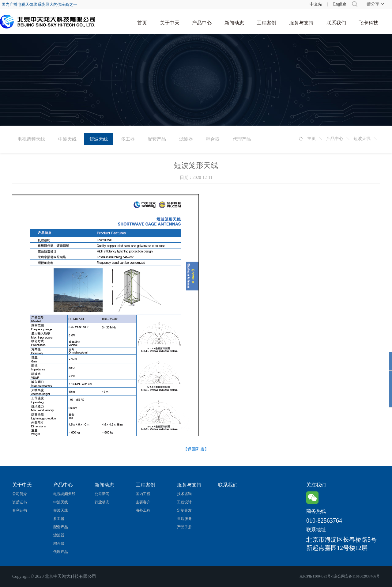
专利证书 (20, 510)
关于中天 (170, 23)
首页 (142, 23)
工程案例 (266, 23)
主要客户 (143, 502)
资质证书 (20, 502)
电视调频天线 (31, 139)
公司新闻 (102, 494)
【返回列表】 (196, 449)
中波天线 (67, 139)
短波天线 (362, 139)
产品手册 (184, 527)
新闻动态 (234, 23)
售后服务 (184, 519)
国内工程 (143, 494)
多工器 (128, 139)
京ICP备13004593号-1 (317, 576)
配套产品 (157, 139)
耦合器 (213, 139)
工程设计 (184, 502)
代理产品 (242, 139)
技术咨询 (184, 494)
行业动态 (102, 502)
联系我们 (336, 23)
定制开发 (184, 510)
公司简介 (20, 494)
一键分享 (371, 4)
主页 (311, 139)
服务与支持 (301, 23)
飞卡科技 (368, 23)
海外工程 (143, 510)
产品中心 (202, 23)
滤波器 (186, 139)
